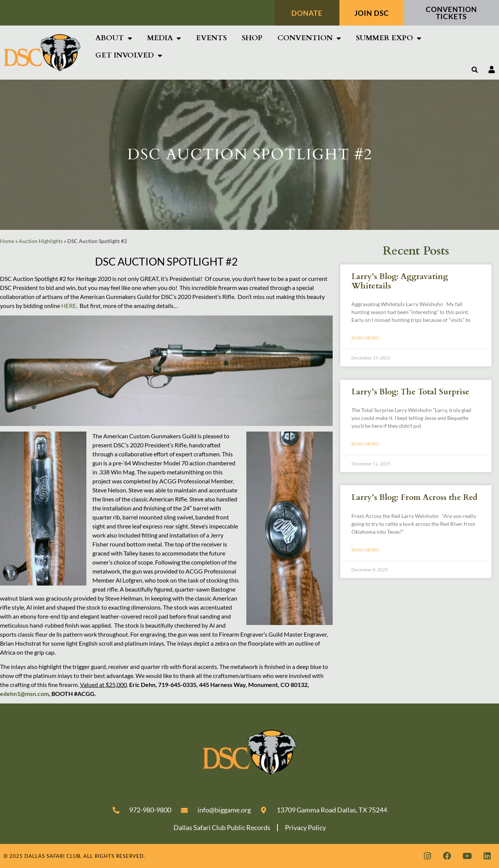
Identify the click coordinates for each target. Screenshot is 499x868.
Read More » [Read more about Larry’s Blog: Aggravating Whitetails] (367, 338)
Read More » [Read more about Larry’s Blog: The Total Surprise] (367, 444)
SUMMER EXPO (389, 38)
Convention (309, 38)
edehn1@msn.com (24, 694)
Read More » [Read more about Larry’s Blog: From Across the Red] (367, 550)
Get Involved (129, 55)
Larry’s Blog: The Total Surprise (410, 392)
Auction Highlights (41, 241)
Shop (252, 38)
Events (211, 38)
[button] (475, 70)
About (114, 38)
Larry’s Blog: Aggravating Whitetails (400, 281)
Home (7, 241)
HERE (69, 306)
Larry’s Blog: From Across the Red (414, 497)
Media (164, 38)
